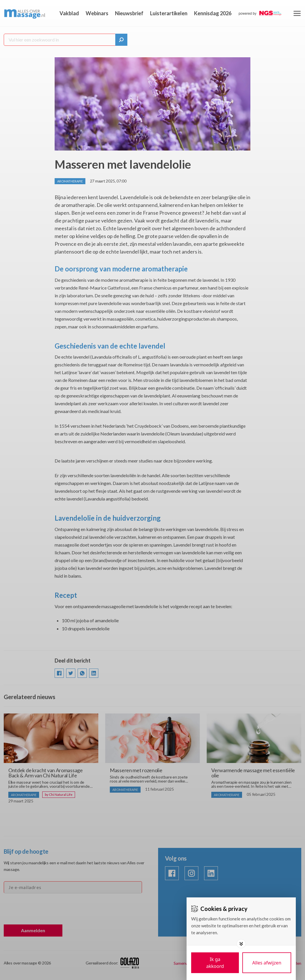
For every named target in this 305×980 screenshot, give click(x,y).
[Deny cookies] (267, 963)
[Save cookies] (215, 963)
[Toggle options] (241, 944)
